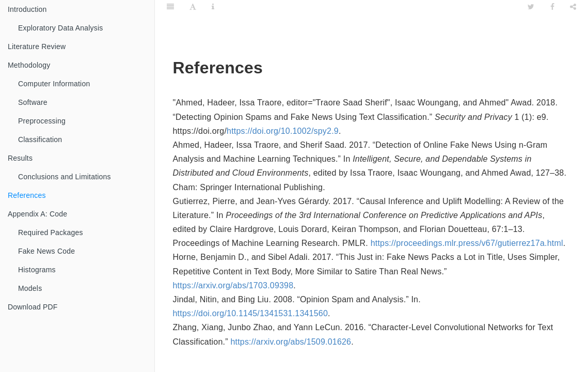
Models (30, 288)
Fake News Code (46, 251)
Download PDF (33, 307)
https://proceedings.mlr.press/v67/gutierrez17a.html (467, 243)
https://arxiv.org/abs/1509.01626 (291, 342)
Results (20, 158)
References (27, 195)
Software (33, 102)
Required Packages (51, 233)
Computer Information (54, 84)
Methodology (29, 65)
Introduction (27, 9)
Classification (40, 139)
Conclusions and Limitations (65, 177)
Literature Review (37, 47)
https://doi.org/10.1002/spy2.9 (283, 131)
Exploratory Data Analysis (61, 28)
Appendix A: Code (37, 214)
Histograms (37, 270)
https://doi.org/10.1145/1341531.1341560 (251, 313)
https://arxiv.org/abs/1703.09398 (233, 285)
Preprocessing (42, 121)
